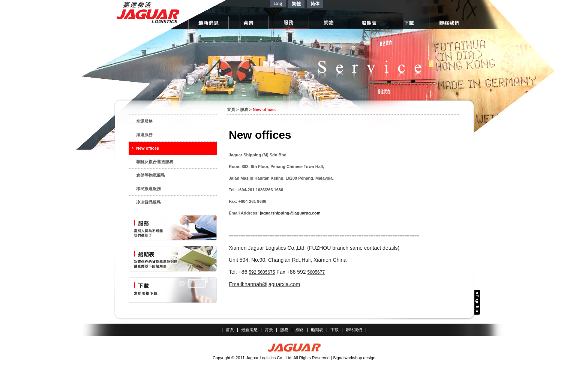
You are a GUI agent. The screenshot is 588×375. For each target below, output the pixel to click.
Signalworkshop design (354, 358)
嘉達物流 (148, 13)
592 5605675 (262, 272)
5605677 (316, 272)
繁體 (296, 4)
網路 (300, 330)
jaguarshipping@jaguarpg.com (290, 213)
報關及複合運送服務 (155, 162)
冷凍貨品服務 (148, 202)
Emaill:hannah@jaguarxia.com (264, 284)
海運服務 (144, 135)
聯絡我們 (354, 330)
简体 (315, 4)
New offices (148, 148)
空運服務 (144, 121)
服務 (244, 109)
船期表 (317, 330)
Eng (278, 3)
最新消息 (249, 330)
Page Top (477, 302)
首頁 (231, 109)
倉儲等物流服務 (151, 175)
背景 (269, 330)
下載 (334, 330)
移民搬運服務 (148, 189)
